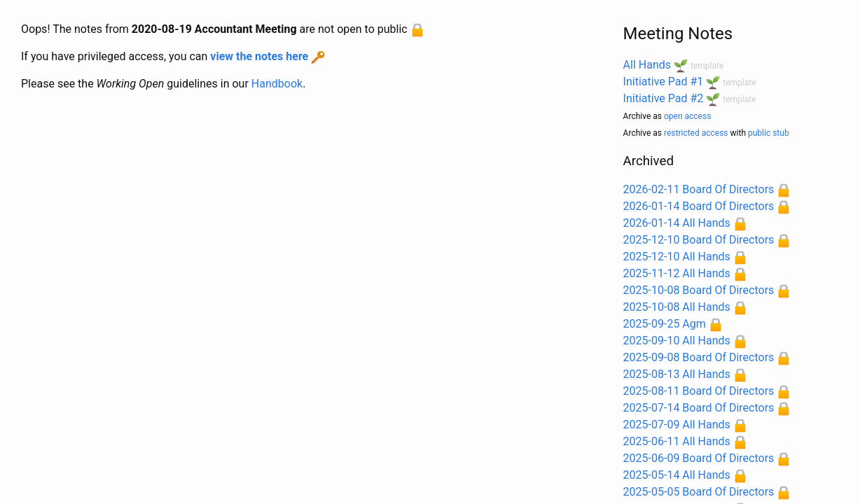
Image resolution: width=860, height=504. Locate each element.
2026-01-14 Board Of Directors (699, 206)
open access (687, 116)
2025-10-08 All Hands (677, 307)
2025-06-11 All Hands (677, 441)
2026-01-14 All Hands (677, 223)
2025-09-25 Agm (665, 324)
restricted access (696, 133)
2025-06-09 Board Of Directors (699, 458)
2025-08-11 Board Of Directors (699, 391)
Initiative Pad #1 (664, 82)
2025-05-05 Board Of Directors (699, 492)
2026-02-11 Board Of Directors (699, 189)
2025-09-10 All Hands (677, 341)
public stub (769, 133)
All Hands (647, 65)
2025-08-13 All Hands (677, 374)
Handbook (277, 84)
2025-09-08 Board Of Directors (699, 357)
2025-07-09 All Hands (677, 425)
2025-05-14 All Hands (677, 475)
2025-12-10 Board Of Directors (699, 240)
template (707, 66)
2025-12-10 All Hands (677, 257)
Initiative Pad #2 (664, 98)
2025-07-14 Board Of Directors (699, 408)
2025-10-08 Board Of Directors (699, 290)
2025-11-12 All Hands (677, 273)
